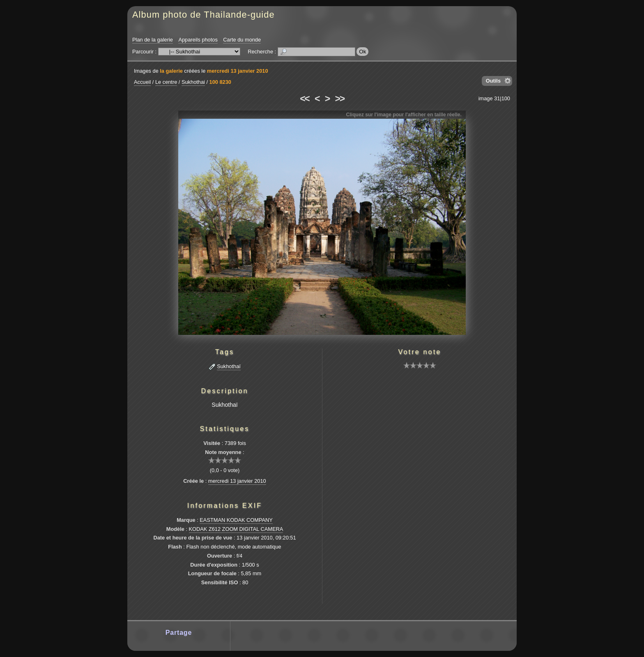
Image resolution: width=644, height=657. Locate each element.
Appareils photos (198, 40)
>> (340, 99)
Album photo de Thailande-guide (204, 15)
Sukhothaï (229, 366)
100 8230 (220, 82)
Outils (493, 81)
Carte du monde (242, 40)
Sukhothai (193, 82)
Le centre (166, 82)
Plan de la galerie (153, 40)
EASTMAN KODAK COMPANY (236, 520)
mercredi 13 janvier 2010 (238, 71)
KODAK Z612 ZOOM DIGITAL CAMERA (236, 529)
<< (304, 99)
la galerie (171, 71)
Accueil (142, 82)
